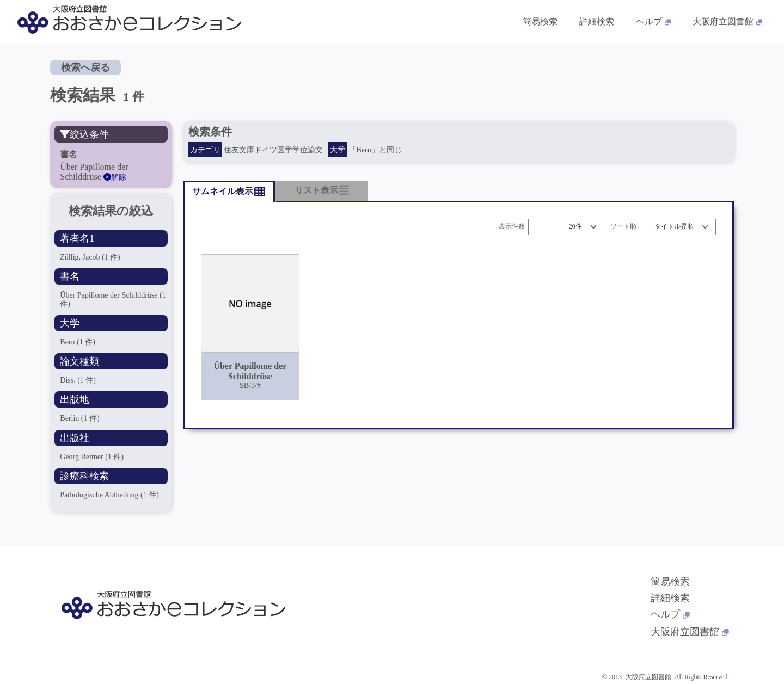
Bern (78, 342)
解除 (115, 177)
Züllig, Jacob (90, 257)
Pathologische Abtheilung (109, 495)
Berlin (79, 418)
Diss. (78, 380)
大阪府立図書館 (690, 632)
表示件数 (512, 227)
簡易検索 (670, 582)
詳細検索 (670, 598)
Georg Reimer (92, 457)
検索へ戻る (85, 67)
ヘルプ (670, 614)
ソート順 (623, 227)
